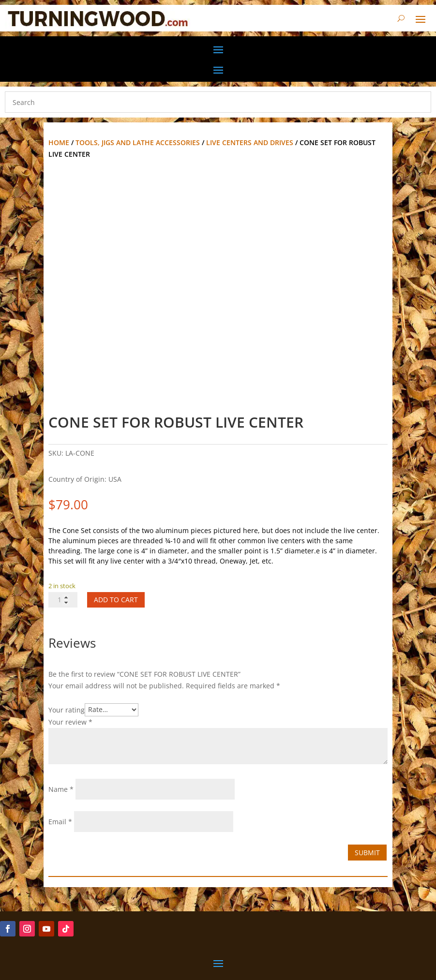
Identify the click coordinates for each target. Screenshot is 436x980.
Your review (70, 722)
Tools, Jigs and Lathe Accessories (138, 142)
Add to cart (116, 600)
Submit (367, 853)
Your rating (67, 709)
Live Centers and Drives (250, 142)
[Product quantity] (63, 600)
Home (59, 142)
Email (60, 822)
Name (61, 789)
